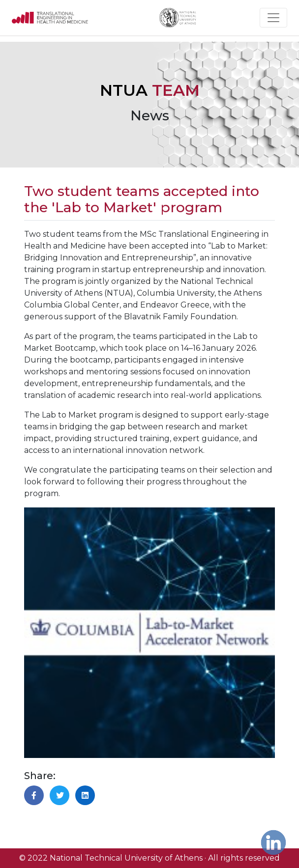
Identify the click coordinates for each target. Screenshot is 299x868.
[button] (34, 795)
